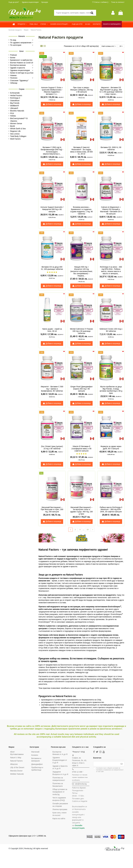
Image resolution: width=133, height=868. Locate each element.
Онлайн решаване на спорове (58, 809)
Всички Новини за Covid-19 (22, 63)
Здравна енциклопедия (30, 2)
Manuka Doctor (16, 771)
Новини (13, 75)
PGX (12, 113)
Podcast (13, 55)
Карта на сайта (58, 824)
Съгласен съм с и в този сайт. (109, 771)
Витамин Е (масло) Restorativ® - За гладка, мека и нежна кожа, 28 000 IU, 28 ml (82, 151)
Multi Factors (15, 139)
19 (88, 530)
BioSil (12, 126)
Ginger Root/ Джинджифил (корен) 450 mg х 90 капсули (82, 389)
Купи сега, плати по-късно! (59, 819)
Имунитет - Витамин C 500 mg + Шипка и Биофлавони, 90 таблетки (52, 389)
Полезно (14, 78)
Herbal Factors (16, 95)
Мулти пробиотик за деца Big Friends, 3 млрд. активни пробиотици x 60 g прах (111, 390)
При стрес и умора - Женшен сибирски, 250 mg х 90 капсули (82, 90)
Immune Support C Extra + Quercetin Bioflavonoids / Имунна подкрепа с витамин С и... (52, 91)
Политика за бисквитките (57, 788)
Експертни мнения (18, 65)
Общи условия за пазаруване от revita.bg (59, 795)
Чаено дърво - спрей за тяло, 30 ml (52, 330)
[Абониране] (122, 764)
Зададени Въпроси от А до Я (59, 775)
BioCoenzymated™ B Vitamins (19, 120)
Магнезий (35, 752)
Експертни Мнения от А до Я (60, 754)
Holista (13, 116)
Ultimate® (14, 108)
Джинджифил (37, 765)
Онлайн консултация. (78, 827)
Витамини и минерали (36, 760)
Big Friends (15, 103)
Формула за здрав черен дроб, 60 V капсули (111, 448)
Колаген (34, 755)
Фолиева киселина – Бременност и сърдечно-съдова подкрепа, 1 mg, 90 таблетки (82, 211)
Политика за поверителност (58, 782)
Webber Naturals (17, 774)
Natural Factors (16, 761)
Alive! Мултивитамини (17, 754)
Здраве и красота (17, 68)
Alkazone (14, 765)
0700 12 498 (77, 772)
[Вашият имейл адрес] (106, 764)
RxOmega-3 (15, 98)
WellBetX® (15, 106)
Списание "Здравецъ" (19, 80)
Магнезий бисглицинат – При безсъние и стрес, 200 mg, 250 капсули (52, 510)
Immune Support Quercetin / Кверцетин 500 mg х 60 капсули (52, 210)
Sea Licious (15, 134)
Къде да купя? (14, 2)
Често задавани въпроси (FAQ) (59, 802)
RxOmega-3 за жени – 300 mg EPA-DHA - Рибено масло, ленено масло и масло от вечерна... (111, 270)
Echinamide (15, 93)
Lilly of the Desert (17, 768)
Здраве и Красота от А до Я (60, 768)
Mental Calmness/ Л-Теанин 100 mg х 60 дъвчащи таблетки (81, 331)
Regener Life (15, 131)
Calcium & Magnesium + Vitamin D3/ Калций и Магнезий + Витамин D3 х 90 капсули (111, 211)
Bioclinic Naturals (17, 111)
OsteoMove (15, 101)
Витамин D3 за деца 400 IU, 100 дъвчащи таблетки (52, 268)
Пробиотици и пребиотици (37, 769)
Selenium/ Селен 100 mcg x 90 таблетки (111, 330)
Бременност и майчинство (21, 60)
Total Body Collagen (18, 136)
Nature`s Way (16, 758)
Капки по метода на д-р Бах (22, 73)
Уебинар (14, 83)
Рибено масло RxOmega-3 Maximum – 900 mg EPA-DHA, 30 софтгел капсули (111, 510)
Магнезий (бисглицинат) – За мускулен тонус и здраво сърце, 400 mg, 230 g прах (81, 511)
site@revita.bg (80, 784)
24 (121, 46)
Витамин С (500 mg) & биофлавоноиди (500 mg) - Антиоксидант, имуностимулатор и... (52, 151)
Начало (22, 36)
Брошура (45, 2)
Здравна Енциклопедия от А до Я (59, 761)
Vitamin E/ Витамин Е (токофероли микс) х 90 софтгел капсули (82, 449)
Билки (13, 58)
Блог (22, 51)
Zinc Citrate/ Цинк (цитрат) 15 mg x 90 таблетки (52, 448)
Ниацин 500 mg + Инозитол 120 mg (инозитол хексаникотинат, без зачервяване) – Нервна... (82, 272)
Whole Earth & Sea (18, 129)
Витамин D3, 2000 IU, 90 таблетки (111, 149)
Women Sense (16, 123)
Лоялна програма (59, 815)
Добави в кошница (52, 104)
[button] (22, 24)
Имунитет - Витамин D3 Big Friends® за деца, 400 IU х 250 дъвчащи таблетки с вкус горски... (111, 91)
